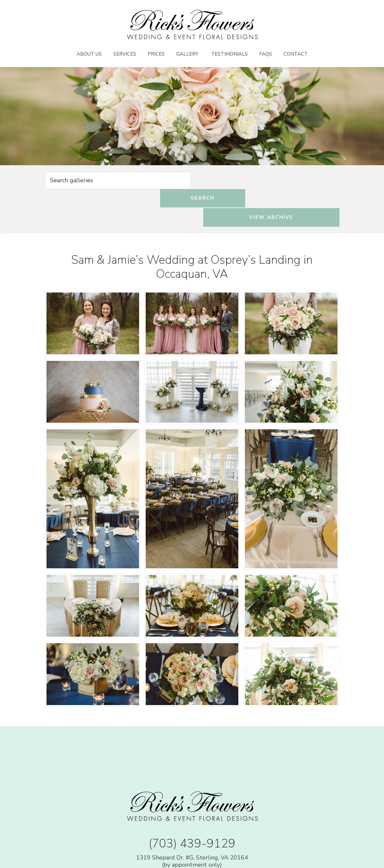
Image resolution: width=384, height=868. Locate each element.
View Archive (295, 181)
